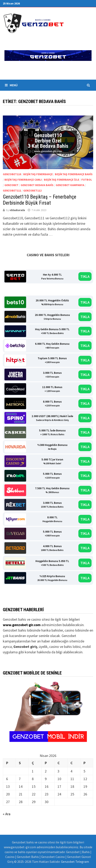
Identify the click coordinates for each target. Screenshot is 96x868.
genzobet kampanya (70, 185)
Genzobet (11, 185)
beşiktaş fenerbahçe (38, 174)
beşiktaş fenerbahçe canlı (23, 180)
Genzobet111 (12, 190)
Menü (11, 85)
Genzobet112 (32, 190)
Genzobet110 (12, 174)
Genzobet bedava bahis (37, 185)
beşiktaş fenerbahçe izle (62, 180)
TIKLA (85, 276)
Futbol (87, 180)
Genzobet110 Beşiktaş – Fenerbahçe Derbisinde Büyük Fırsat (39, 200)
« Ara (7, 814)
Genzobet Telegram (75, 862)
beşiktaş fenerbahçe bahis (74, 174)
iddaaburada (17, 210)
